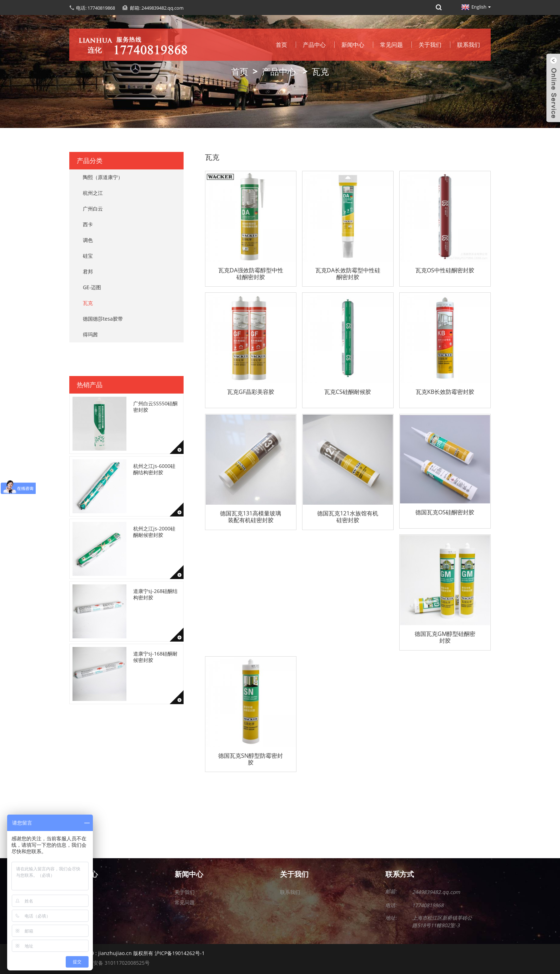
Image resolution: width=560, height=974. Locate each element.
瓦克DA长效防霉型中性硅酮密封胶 (348, 274)
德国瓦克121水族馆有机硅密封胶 (348, 517)
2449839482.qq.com (436, 892)
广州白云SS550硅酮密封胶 (155, 407)
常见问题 (391, 45)
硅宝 (88, 256)
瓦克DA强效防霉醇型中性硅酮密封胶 (251, 274)
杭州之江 (93, 193)
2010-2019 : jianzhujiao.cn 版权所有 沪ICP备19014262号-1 (137, 953)
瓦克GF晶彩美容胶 (251, 392)
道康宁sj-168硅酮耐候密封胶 (155, 657)
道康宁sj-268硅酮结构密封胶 (155, 594)
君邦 (88, 271)
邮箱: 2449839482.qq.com (157, 8)
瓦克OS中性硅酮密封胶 (445, 271)
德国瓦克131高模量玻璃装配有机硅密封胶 (251, 517)
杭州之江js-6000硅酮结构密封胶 (154, 469)
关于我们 (430, 45)
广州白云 (93, 209)
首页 (281, 45)
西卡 (88, 224)
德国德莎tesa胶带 (103, 319)
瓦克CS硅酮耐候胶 (348, 392)
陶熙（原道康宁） (103, 177)
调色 (88, 240)
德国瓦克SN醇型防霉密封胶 (251, 759)
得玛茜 (90, 334)
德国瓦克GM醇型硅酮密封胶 (445, 637)
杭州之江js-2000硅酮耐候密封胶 (154, 532)
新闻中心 (353, 45)
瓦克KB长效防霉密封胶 (445, 392)
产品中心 (314, 45)
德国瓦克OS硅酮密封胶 (445, 513)
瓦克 (320, 71)
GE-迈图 (92, 287)
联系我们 (469, 45)
